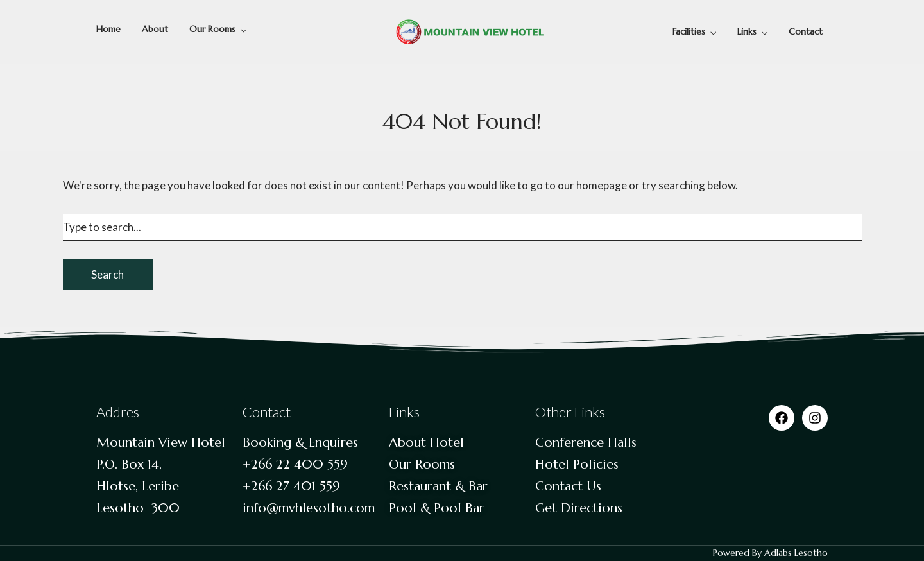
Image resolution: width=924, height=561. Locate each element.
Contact (806, 31)
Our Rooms (212, 29)
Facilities (689, 31)
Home (108, 29)
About (155, 29)
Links (747, 31)
